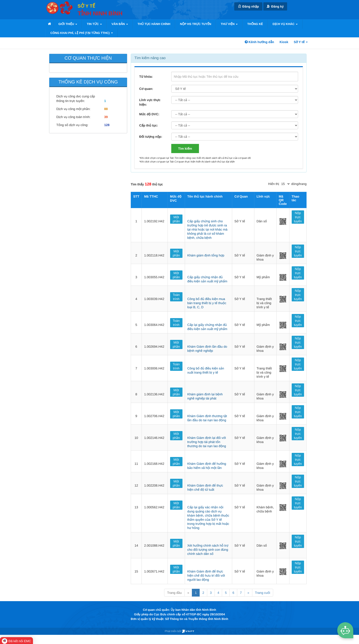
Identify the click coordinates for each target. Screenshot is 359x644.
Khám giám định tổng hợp (206, 255)
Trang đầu (174, 593)
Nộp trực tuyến (298, 217)
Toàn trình (176, 297)
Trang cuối (263, 593)
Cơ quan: (146, 89)
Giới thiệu (68, 24)
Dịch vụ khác (285, 24)
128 (107, 125)
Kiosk (284, 42)
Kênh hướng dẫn (259, 42)
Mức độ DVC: (149, 114)
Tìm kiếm (185, 149)
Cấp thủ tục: (149, 125)
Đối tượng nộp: (151, 137)
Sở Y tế (301, 42)
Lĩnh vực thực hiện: (150, 102)
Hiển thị (274, 184)
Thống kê (255, 24)
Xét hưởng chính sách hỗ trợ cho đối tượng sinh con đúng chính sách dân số (208, 550)
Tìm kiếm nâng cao (150, 58)
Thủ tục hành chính (154, 24)
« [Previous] (188, 593)
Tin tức (94, 24)
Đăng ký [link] (275, 6)
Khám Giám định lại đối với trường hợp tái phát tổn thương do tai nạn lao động (207, 442)
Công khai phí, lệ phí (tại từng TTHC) (82, 33)
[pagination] (285, 184)
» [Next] (248, 593)
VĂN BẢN (120, 24)
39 (106, 117)
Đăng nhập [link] (248, 6)
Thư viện (229, 24)
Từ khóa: (146, 77)
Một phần (176, 219)
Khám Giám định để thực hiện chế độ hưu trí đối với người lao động (206, 575)
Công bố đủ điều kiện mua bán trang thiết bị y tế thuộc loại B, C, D (207, 303)
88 (106, 109)
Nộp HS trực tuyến (196, 24)
